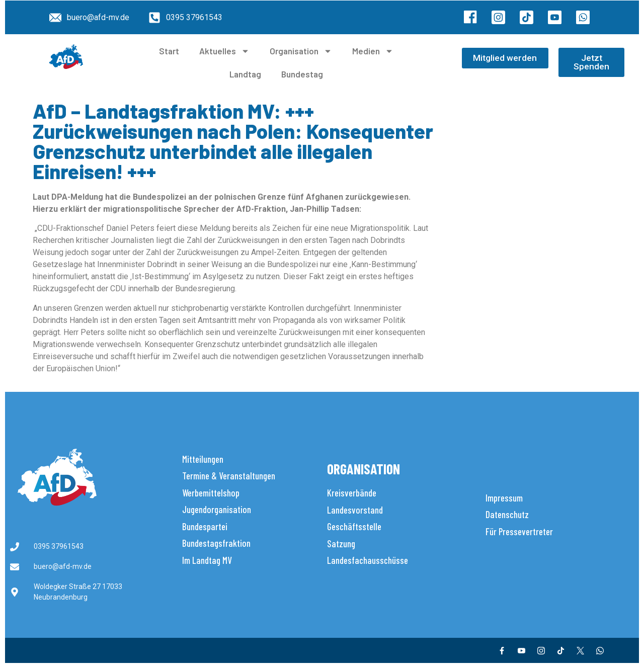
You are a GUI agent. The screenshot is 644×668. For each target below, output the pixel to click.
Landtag (245, 74)
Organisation (301, 51)
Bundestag (302, 74)
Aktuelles (224, 51)
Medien (373, 51)
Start (169, 51)
